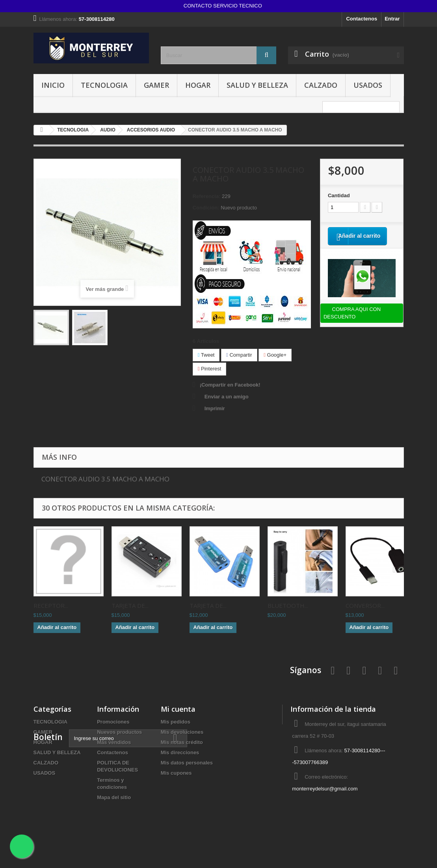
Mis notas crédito (182, 742)
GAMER (156, 85)
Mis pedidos (176, 722)
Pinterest (210, 369)
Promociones (113, 722)
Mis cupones (176, 773)
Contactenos (362, 19)
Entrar (392, 19)
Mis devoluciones (182, 732)
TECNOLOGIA (104, 85)
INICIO (53, 85)
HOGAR (198, 85)
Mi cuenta (178, 709)
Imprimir (215, 408)
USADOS (368, 85)
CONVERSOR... (365, 605)
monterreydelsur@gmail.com (325, 789)
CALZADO (321, 85)
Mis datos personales (187, 763)
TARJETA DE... (130, 605)
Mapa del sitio (114, 797)
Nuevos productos (119, 732)
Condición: (206, 208)
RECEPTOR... (51, 605)
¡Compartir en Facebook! (230, 385)
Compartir (239, 355)
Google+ (275, 355)
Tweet (206, 355)
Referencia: (207, 196)
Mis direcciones (180, 752)
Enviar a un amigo (227, 397)
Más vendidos (114, 742)
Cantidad (339, 195)
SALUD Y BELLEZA (257, 85)
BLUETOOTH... (288, 605)
